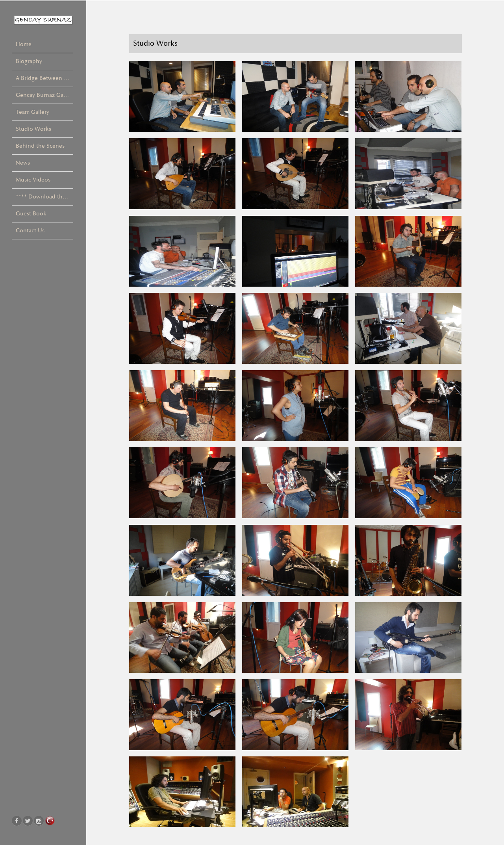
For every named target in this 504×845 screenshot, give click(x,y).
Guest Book (31, 214)
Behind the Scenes (40, 146)
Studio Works (33, 129)
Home (24, 44)
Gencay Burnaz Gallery (44, 95)
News (23, 163)
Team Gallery (32, 112)
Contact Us (30, 231)
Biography (29, 61)
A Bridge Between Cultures (44, 78)
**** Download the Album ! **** (44, 197)
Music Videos (33, 180)
